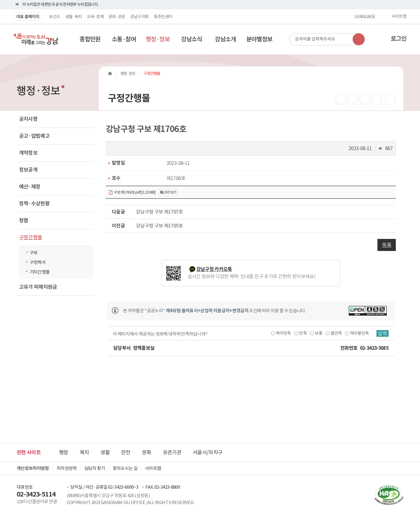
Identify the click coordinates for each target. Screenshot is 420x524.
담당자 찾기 (95, 468)
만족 (303, 333)
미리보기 (170, 192)
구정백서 (38, 262)
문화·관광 (117, 17)
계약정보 (28, 153)
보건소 (55, 17)
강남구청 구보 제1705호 (159, 226)
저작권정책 (67, 468)
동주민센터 (163, 17)
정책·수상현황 (34, 204)
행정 (64, 452)
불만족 (336, 333)
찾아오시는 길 (125, 468)
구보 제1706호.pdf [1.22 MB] (132, 193)
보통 (319, 333)
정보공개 (28, 170)
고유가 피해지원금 (38, 287)
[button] (90, 39)
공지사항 (28, 119)
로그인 (399, 39)
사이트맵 (399, 17)
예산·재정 (30, 187)
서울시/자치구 (208, 452)
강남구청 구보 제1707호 (159, 212)
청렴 (24, 220)
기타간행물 (40, 272)
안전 (126, 452)
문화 (147, 452)
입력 (383, 333)
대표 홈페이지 (28, 17)
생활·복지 (74, 17)
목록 (387, 245)
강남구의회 (140, 17)
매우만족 (283, 333)
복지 (84, 452)
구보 (34, 253)
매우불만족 (360, 333)
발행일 (118, 163)
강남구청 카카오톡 (214, 269)
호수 (116, 178)
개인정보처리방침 (33, 468)
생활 (105, 452)
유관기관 (172, 452)
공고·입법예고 (34, 136)
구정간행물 (31, 237)
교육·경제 (95, 17)
